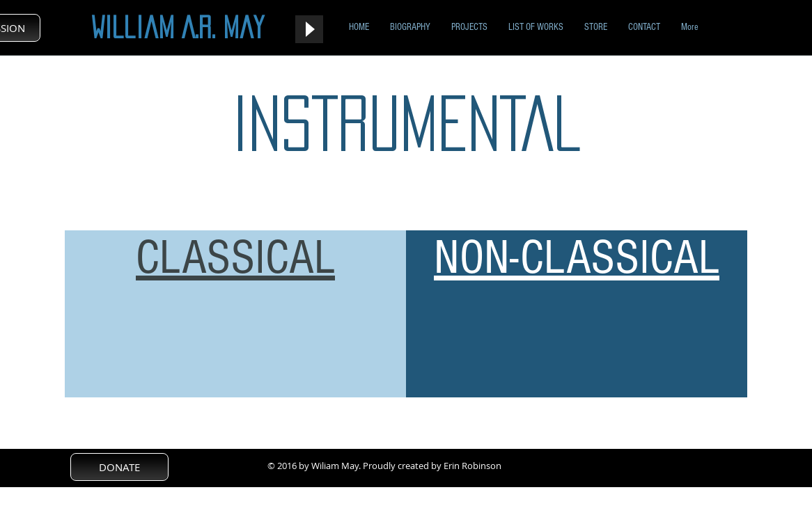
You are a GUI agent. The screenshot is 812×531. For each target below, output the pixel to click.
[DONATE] (119, 467)
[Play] (309, 29)
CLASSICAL (235, 258)
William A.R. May (178, 27)
